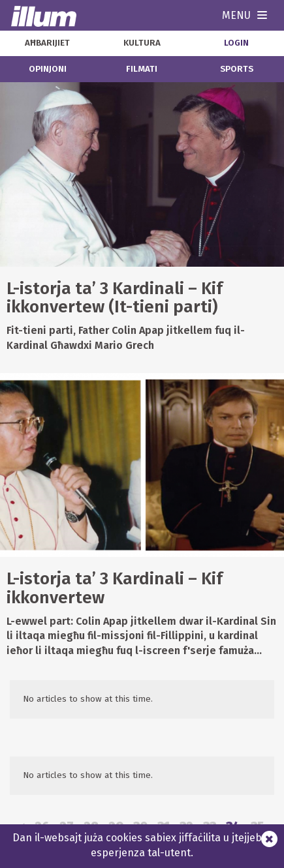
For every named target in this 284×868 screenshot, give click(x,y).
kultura (142, 43)
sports (237, 69)
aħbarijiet (47, 43)
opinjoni (48, 69)
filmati (142, 69)
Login (236, 43)
